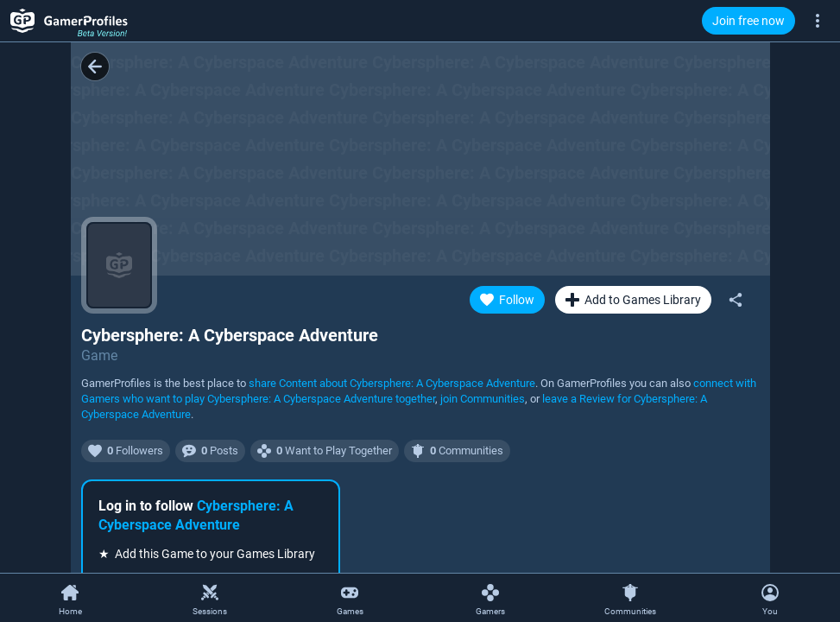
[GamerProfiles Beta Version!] (69, 21)
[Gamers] (490, 599)
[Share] (736, 300)
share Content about (392, 383)
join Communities (483, 399)
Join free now (748, 21)
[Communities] (630, 599)
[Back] (95, 67)
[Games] (350, 599)
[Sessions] (210, 599)
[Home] (70, 599)
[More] (818, 20)
